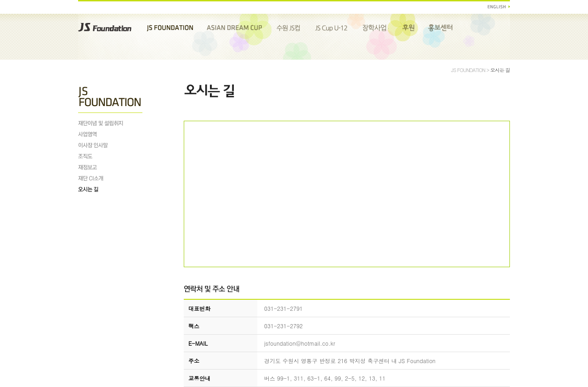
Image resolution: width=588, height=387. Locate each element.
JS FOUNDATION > (471, 70)
